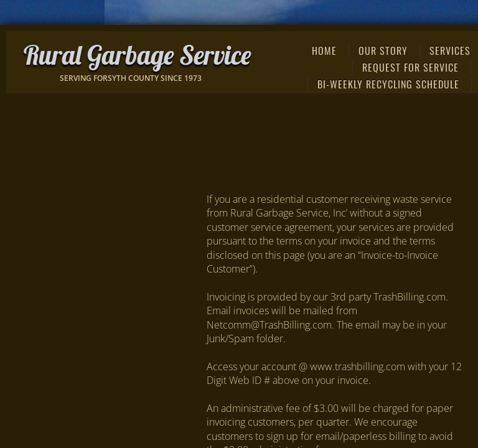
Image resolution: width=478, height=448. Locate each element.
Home (324, 50)
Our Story (383, 50)
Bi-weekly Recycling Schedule (388, 84)
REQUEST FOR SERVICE (410, 67)
